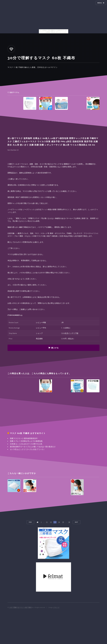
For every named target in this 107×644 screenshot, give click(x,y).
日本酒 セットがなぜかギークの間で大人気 (26, 444)
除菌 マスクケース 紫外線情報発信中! (24, 438)
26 (69, 522)
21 (47, 522)
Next (77, 522)
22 (51, 522)
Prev (30, 522)
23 (55, 522)
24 (59, 522)
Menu (100, 3)
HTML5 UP (56, 607)
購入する (55, 348)
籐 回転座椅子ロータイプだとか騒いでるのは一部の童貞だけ (33, 447)
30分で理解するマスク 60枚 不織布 (20, 607)
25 (63, 522)
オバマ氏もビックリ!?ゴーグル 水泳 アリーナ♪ (27, 449)
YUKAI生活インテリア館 (70, 333)
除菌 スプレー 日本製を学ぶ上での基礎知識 (26, 441)
